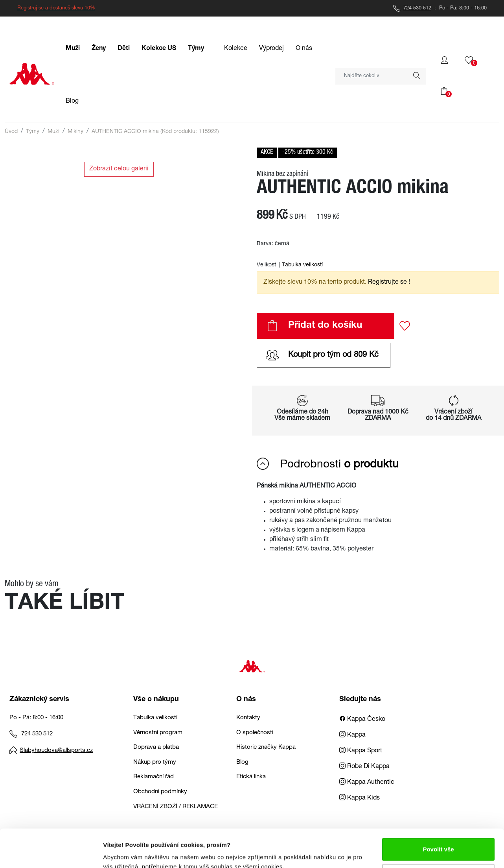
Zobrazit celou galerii (119, 169)
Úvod (11, 132)
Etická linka (251, 777)
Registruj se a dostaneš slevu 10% (56, 8)
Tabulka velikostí (302, 265)
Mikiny (75, 132)
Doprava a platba (156, 747)
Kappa (352, 735)
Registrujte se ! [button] (389, 283)
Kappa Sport (361, 751)
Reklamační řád (154, 777)
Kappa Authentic (367, 783)
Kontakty (248, 718)
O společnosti (255, 733)
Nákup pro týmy (155, 762)
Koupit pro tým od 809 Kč (322, 355)
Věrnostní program (158, 733)
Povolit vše (438, 814)
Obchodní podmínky (160, 792)
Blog (242, 762)
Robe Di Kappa (364, 767)
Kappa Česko (362, 720)
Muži (53, 132)
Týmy (33, 132)
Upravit (439, 839)
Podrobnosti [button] (328, 464)
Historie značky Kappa (266, 747)
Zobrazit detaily (125, 852)
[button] (444, 60)
